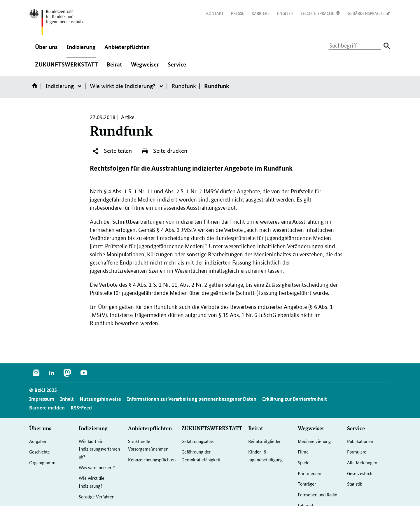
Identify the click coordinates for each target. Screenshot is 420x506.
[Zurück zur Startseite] (56, 22)
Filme (303, 452)
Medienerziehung (314, 441)
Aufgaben (38, 441)
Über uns (46, 50)
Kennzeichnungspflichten (152, 459)
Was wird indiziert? (97, 467)
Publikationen (360, 441)
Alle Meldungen (362, 462)
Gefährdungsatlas (197, 441)
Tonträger (307, 484)
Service (177, 67)
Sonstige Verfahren (97, 497)
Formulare (357, 452)
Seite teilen (112, 151)
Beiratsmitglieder (264, 441)
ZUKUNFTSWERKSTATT (66, 67)
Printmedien (309, 473)
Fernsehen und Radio (317, 494)
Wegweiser (145, 67)
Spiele (304, 462)
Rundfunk (184, 86)
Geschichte (40, 452)
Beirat (114, 67)
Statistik (355, 484)
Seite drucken (164, 151)
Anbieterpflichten (127, 50)
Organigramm (42, 462)
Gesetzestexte (360, 473)
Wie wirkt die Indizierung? (123, 86)
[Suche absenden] (387, 46)
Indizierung (81, 50)
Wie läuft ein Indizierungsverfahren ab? (99, 449)
